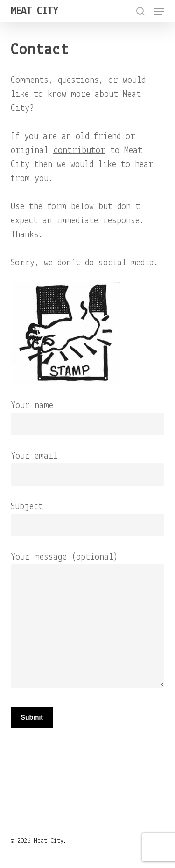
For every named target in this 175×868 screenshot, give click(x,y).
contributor (79, 151)
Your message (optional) (88, 623)
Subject (88, 519)
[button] (159, 11)
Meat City (34, 11)
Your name (88, 418)
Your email (88, 469)
